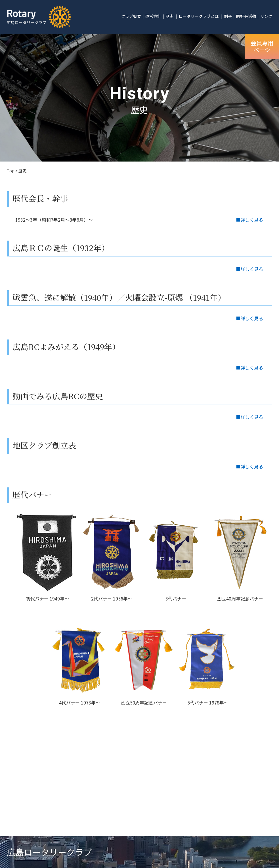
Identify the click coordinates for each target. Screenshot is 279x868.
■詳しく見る (249, 220)
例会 (228, 16)
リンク (266, 16)
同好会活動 (246, 16)
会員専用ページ (262, 46)
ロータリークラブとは (199, 16)
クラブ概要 (131, 16)
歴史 (169, 16)
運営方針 (153, 16)
